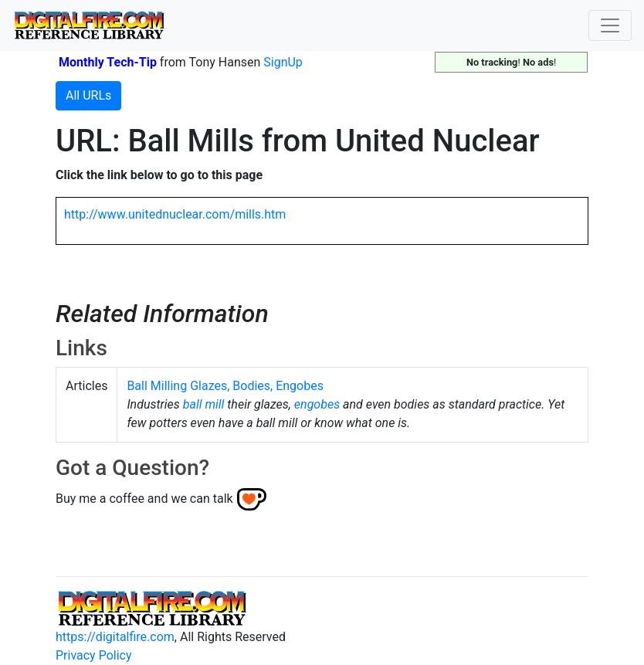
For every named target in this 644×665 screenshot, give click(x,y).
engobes (317, 404)
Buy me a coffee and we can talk (144, 499)
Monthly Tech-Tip (108, 62)
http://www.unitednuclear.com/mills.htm (175, 214)
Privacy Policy (94, 655)
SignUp (283, 62)
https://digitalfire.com (115, 637)
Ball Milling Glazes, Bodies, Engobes (225, 386)
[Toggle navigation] (610, 25)
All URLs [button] (88, 95)
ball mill (204, 404)
